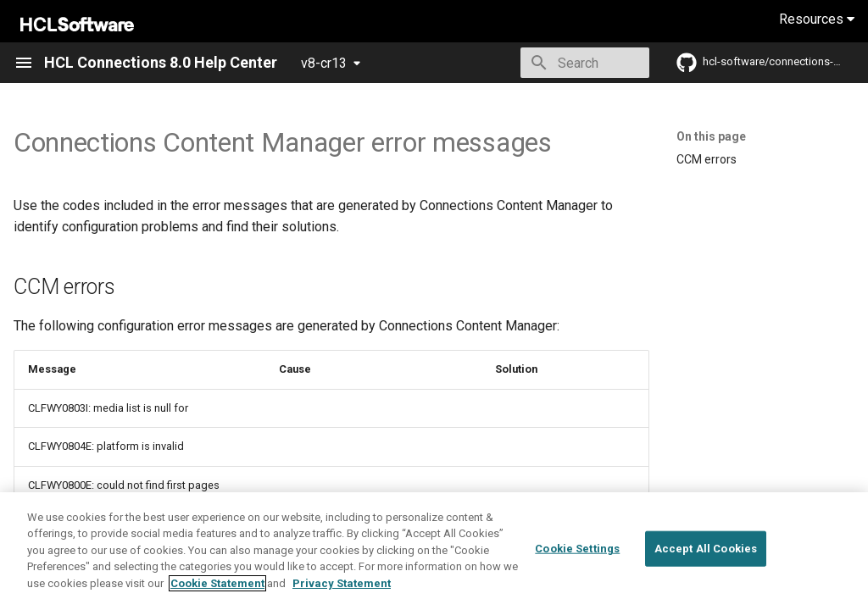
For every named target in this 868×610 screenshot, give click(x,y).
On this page (711, 136)
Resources (817, 19)
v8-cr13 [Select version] (324, 63)
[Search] (550, 63)
